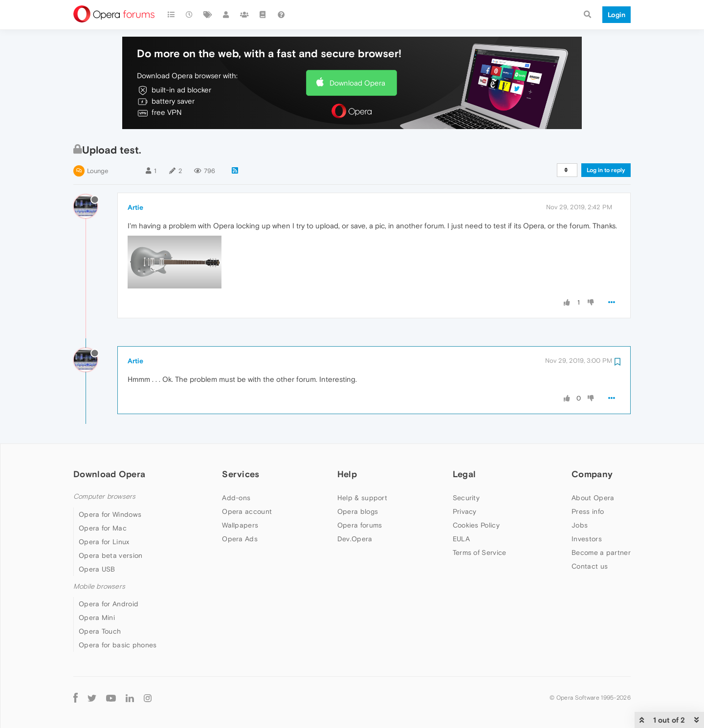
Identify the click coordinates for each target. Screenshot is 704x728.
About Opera (593, 498)
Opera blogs (358, 511)
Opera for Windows (110, 514)
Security (466, 498)
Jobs (580, 525)
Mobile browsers (99, 586)
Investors (587, 539)
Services (241, 474)
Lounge (98, 171)
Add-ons (236, 498)
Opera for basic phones (118, 645)
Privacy (465, 511)
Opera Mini (97, 618)
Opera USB (97, 569)
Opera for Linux (104, 542)
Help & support (362, 498)
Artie (135, 207)
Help (347, 474)
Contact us (590, 566)
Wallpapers (240, 525)
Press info (588, 511)
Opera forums (360, 525)
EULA (461, 539)
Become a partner (601, 552)
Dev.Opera (355, 539)
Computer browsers (104, 496)
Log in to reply (606, 170)
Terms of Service (480, 552)
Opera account (247, 511)
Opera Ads (240, 539)
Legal (464, 474)
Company (592, 474)
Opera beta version (110, 555)
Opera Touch (100, 631)
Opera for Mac (103, 528)
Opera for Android (109, 604)
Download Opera (357, 83)
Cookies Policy (476, 525)
